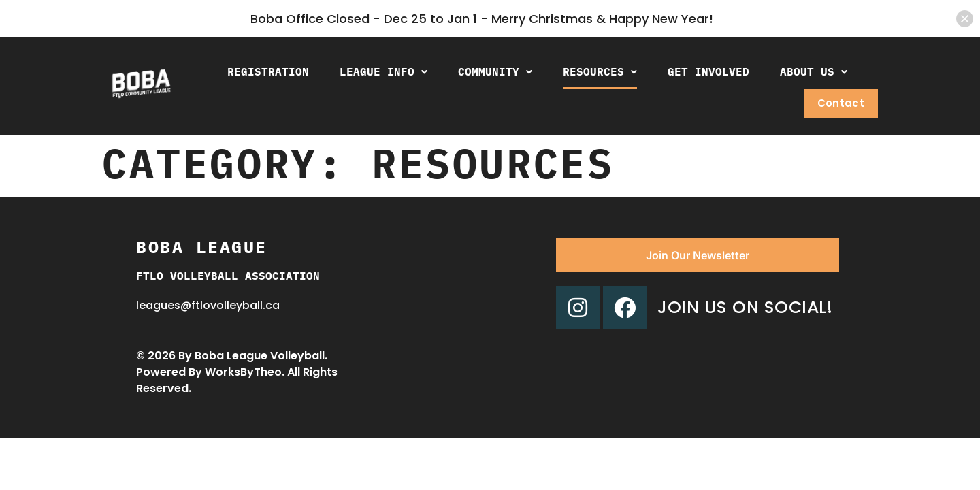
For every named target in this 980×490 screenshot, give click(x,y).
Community (495, 71)
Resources (600, 71)
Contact (841, 103)
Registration (268, 71)
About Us (814, 71)
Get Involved (708, 71)
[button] (383, 72)
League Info (383, 71)
